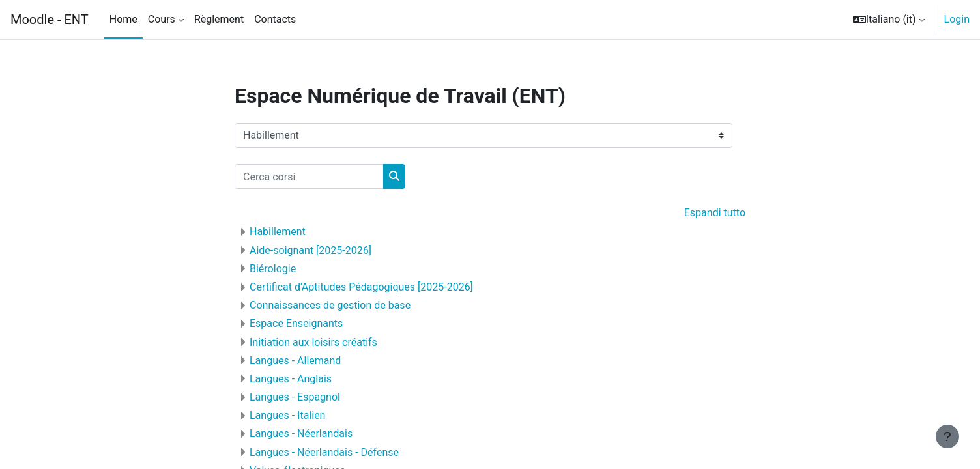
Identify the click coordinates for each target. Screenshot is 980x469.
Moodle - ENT (50, 20)
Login (957, 19)
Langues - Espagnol (295, 397)
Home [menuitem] (123, 19)
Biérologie (273, 269)
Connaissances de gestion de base (330, 305)
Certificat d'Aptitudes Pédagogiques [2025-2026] (361, 287)
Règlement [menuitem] (219, 19)
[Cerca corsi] (309, 177)
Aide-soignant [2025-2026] (310, 250)
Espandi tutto (715, 213)
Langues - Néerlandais (301, 433)
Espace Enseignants (296, 323)
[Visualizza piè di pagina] (947, 436)
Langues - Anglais (291, 379)
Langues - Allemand (295, 361)
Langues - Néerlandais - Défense (324, 452)
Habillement (278, 232)
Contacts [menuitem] (275, 19)
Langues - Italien (287, 415)
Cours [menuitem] (162, 19)
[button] (889, 20)
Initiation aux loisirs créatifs (313, 342)
